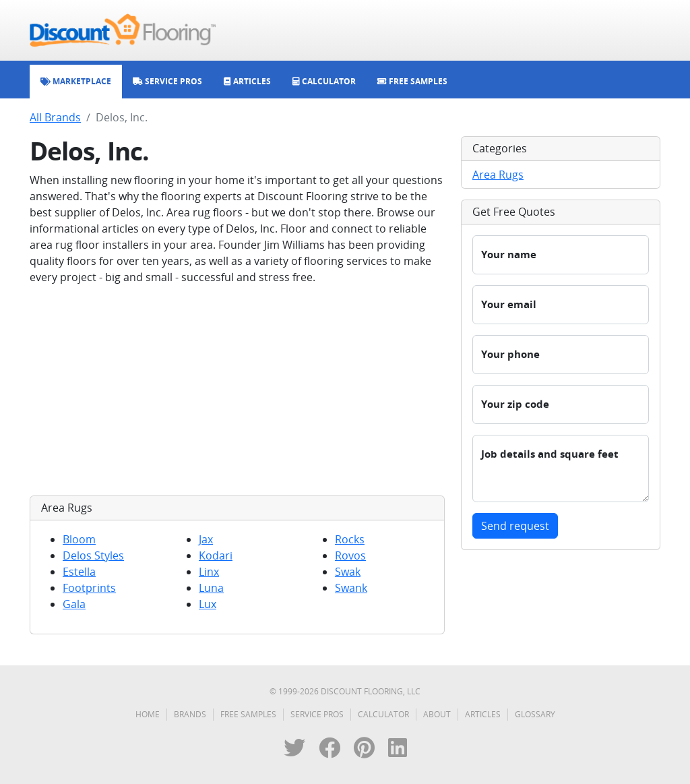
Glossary (535, 714)
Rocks (350, 539)
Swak (348, 572)
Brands (190, 714)
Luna (211, 588)
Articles (483, 714)
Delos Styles (93, 555)
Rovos (350, 555)
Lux (208, 604)
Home (148, 714)
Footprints (89, 588)
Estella (79, 572)
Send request (515, 526)
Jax (206, 539)
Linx (209, 572)
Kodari (216, 555)
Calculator (383, 714)
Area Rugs (498, 175)
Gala (74, 604)
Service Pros (317, 714)
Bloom (79, 539)
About (437, 714)
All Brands (55, 117)
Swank (351, 588)
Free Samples (248, 714)
